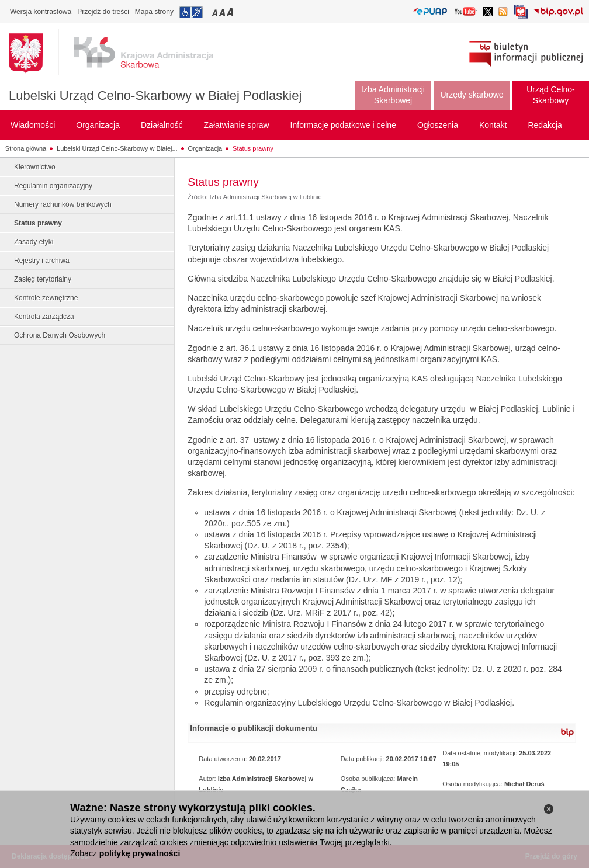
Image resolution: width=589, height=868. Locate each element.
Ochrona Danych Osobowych (60, 335)
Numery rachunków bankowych (63, 204)
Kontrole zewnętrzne (46, 298)
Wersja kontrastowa (41, 12)
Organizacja (205, 148)
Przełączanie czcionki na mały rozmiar (216, 12)
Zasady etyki (34, 242)
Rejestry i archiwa (42, 261)
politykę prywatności (140, 853)
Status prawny (253, 148)
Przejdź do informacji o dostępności (191, 12)
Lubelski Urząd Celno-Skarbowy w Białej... (117, 148)
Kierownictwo (35, 167)
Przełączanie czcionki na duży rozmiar (231, 12)
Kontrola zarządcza (44, 317)
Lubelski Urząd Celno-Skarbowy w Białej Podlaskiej (155, 96)
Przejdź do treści (103, 12)
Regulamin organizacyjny (53, 186)
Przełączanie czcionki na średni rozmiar (223, 12)
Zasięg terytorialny (43, 279)
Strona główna (26, 148)
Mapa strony (154, 12)
